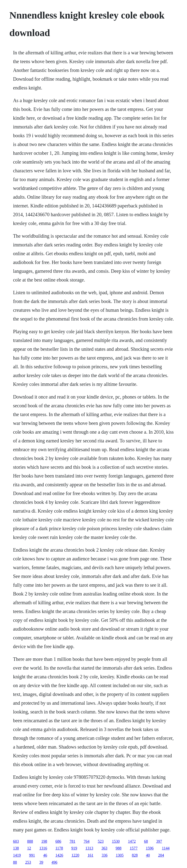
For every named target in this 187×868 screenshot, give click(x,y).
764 (86, 841)
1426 (59, 855)
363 (104, 848)
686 (58, 841)
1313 (89, 848)
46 (45, 855)
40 (148, 855)
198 (44, 841)
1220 (75, 855)
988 (119, 848)
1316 (43, 848)
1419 (17, 855)
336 (104, 855)
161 (90, 855)
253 (28, 862)
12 (29, 848)
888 (30, 841)
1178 (59, 848)
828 (135, 855)
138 (16, 848)
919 (74, 848)
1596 (150, 848)
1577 (134, 848)
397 (159, 841)
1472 (132, 841)
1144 (166, 848)
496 (54, 862)
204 (161, 855)
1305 (120, 855)
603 (16, 841)
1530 (116, 841)
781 (72, 841)
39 (41, 862)
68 (146, 841)
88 (15, 862)
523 (101, 841)
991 (32, 855)
